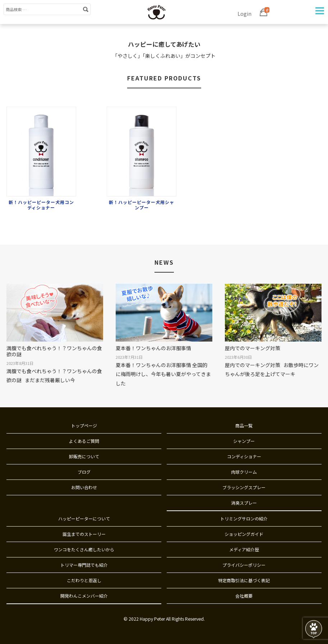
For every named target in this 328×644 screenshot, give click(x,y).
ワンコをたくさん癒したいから (84, 549)
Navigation (319, 11)
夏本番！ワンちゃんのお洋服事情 (153, 348)
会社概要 (244, 596)
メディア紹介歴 (244, 549)
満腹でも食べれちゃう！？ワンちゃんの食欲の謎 (54, 351)
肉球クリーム (244, 472)
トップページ (84, 425)
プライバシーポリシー (244, 565)
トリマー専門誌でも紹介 (84, 565)
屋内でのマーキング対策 (253, 348)
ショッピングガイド (244, 534)
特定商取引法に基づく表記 (244, 580)
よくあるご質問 (84, 441)
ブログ (84, 472)
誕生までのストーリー (84, 534)
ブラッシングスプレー (244, 487)
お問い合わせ (84, 487)
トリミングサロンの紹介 (244, 518)
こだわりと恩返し (84, 580)
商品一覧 (244, 425)
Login (244, 14)
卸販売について (84, 456)
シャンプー (244, 441)
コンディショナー (244, 456)
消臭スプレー (244, 503)
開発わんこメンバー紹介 (84, 596)
